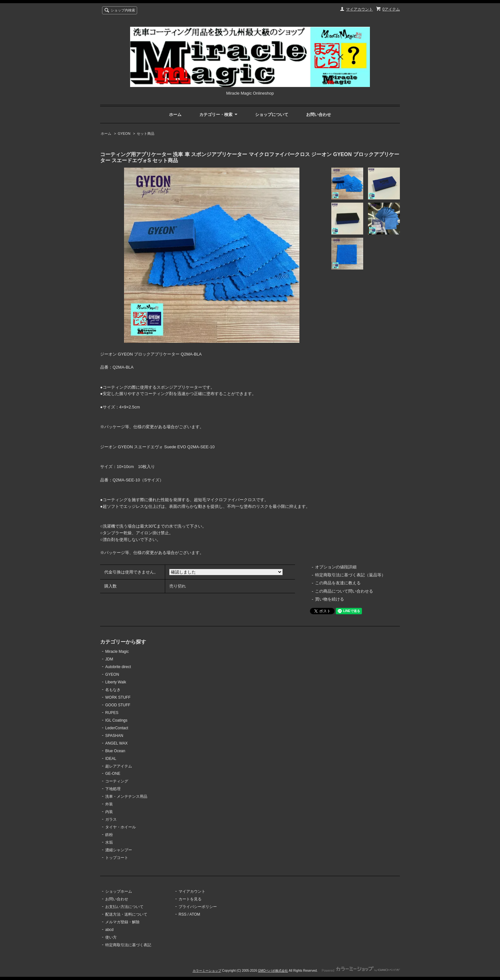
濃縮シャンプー (119, 850)
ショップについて (272, 115)
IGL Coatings (116, 720)
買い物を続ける (330, 599)
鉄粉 (109, 835)
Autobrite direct (118, 667)
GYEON (124, 133)
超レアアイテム (119, 766)
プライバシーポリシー (198, 907)
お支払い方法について (124, 907)
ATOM (195, 914)
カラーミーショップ (207, 971)
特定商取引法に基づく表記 (128, 945)
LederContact (117, 728)
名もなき (113, 690)
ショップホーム (119, 891)
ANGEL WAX (116, 743)
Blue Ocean (115, 751)
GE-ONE (113, 774)
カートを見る (190, 899)
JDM (109, 659)
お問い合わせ (319, 115)
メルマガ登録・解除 (122, 922)
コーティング (117, 781)
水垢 (109, 842)
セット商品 (146, 133)
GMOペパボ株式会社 (273, 971)
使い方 (111, 937)
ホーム (175, 115)
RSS (183, 914)
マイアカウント (359, 9)
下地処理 (113, 789)
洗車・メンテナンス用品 (126, 796)
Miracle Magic (117, 652)
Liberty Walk (116, 682)
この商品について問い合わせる (344, 591)
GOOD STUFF (118, 705)
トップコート (117, 858)
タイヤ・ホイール (121, 827)
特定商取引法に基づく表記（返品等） (350, 575)
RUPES (112, 713)
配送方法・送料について (126, 914)
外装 (109, 804)
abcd (109, 930)
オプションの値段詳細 (336, 567)
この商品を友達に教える (338, 583)
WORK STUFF (118, 697)
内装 (109, 812)
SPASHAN (114, 736)
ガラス (111, 819)
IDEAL (111, 759)
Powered (361, 971)
